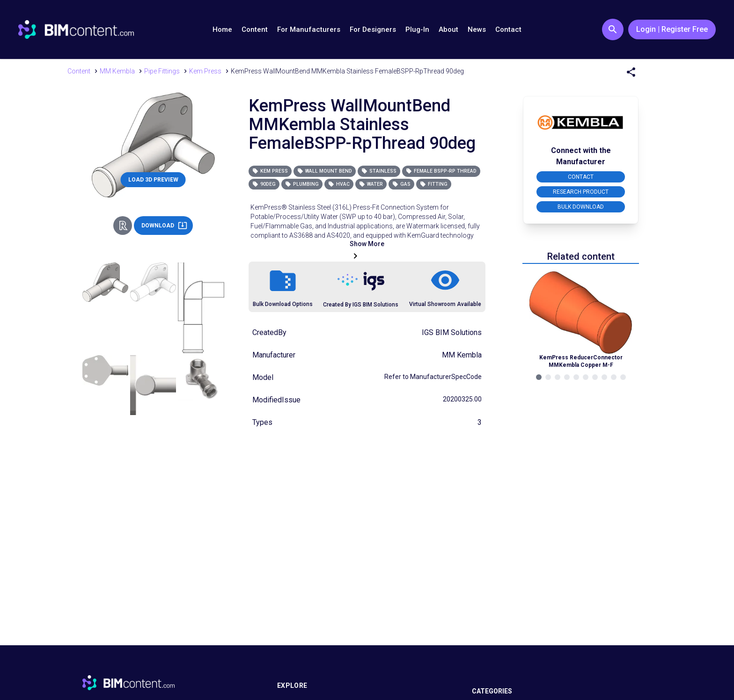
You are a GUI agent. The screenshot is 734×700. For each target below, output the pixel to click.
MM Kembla (462, 355)
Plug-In (417, 29)
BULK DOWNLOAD (581, 207)
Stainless (379, 171)
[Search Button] (613, 29)
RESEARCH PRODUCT (581, 192)
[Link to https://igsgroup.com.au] (361, 281)
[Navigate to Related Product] (581, 320)
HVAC (339, 184)
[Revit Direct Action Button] (123, 226)
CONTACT (581, 177)
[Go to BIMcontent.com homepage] (76, 29)
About (448, 29)
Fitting (434, 184)
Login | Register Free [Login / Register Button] (672, 29)
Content (255, 29)
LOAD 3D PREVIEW (153, 180)
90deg (264, 184)
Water (371, 184)
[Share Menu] (631, 72)
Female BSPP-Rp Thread (441, 171)
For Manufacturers (309, 29)
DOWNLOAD (164, 226)
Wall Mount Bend (325, 171)
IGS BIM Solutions (452, 332)
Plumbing (302, 184)
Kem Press (270, 171)
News (477, 29)
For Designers (373, 29)
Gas (401, 184)
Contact (508, 29)
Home (222, 29)
